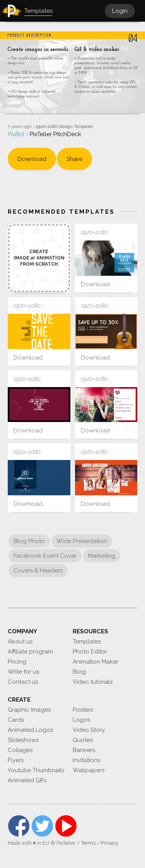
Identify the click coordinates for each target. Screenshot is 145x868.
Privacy (109, 843)
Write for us (23, 672)
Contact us (23, 682)
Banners (84, 750)
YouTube (66, 826)
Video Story (89, 730)
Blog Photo (29, 541)
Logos (81, 720)
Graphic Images (29, 710)
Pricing (17, 662)
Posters (83, 710)
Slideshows (23, 740)
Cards (16, 720)
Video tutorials (93, 682)
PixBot (17, 134)
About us (20, 641)
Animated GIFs (27, 780)
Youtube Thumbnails (36, 770)
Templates (87, 641)
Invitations (86, 760)
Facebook (19, 826)
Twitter (42, 826)
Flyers (16, 760)
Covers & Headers (38, 571)
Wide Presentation (82, 541)
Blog (79, 672)
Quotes (83, 740)
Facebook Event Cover (45, 556)
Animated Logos (30, 730)
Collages (20, 750)
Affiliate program (30, 652)
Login (120, 11)
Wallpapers (89, 770)
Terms (88, 843)
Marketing (102, 556)
